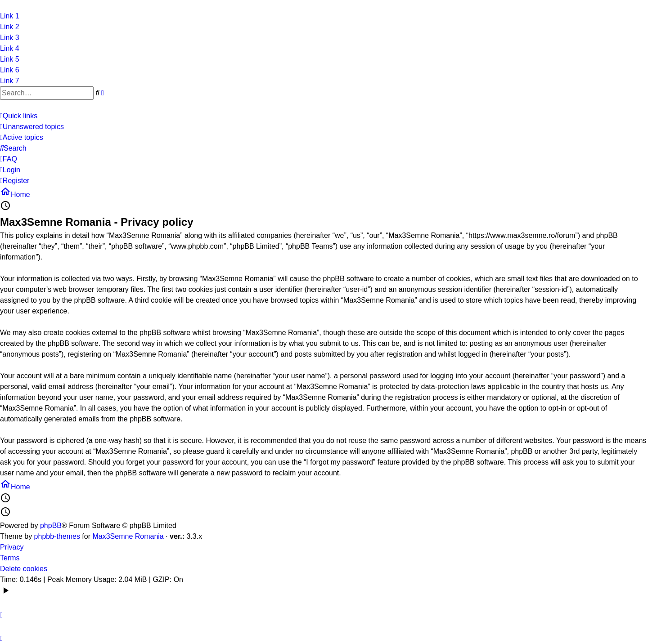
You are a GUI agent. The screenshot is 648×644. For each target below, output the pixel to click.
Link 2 (10, 27)
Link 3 (10, 38)
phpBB (51, 525)
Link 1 (10, 16)
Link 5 (10, 59)
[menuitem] (32, 127)
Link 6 (10, 70)
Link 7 (10, 81)
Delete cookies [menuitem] (24, 569)
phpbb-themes (57, 536)
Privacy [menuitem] (12, 547)
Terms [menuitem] (10, 558)
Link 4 (10, 48)
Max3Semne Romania (128, 536)
